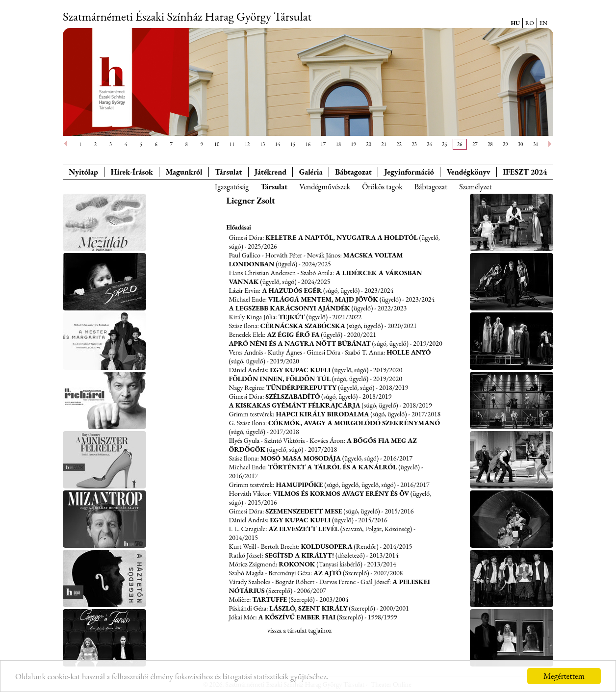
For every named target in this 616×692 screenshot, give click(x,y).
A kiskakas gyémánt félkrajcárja (295, 405)
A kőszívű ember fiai (297, 617)
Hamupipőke (299, 485)
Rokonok (297, 564)
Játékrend (270, 172)
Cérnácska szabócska (303, 326)
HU (515, 23)
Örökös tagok (382, 187)
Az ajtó (327, 573)
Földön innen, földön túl (280, 379)
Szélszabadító (293, 396)
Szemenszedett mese (304, 511)
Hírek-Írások (132, 172)
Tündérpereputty (301, 387)
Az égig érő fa (293, 334)
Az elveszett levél (303, 529)
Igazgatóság (232, 187)
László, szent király (308, 608)
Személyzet (475, 187)
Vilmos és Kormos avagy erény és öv (341, 493)
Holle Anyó (409, 352)
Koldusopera (327, 546)
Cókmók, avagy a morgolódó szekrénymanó (354, 423)
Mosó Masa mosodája (301, 458)
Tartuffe (269, 599)
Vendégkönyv (469, 172)
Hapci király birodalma (322, 414)
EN (543, 23)
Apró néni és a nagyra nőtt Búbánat (300, 343)
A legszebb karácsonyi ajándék (290, 308)
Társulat (228, 172)
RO (530, 23)
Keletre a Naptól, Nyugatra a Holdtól (342, 237)
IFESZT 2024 (525, 172)
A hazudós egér (292, 290)
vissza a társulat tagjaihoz (299, 630)
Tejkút (292, 317)
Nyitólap (83, 172)
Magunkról (184, 172)
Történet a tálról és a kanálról (333, 467)
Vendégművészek (325, 187)
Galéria (311, 172)
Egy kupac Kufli (300, 370)
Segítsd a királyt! (299, 555)
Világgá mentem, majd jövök (323, 299)
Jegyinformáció (409, 172)
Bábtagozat (431, 187)
